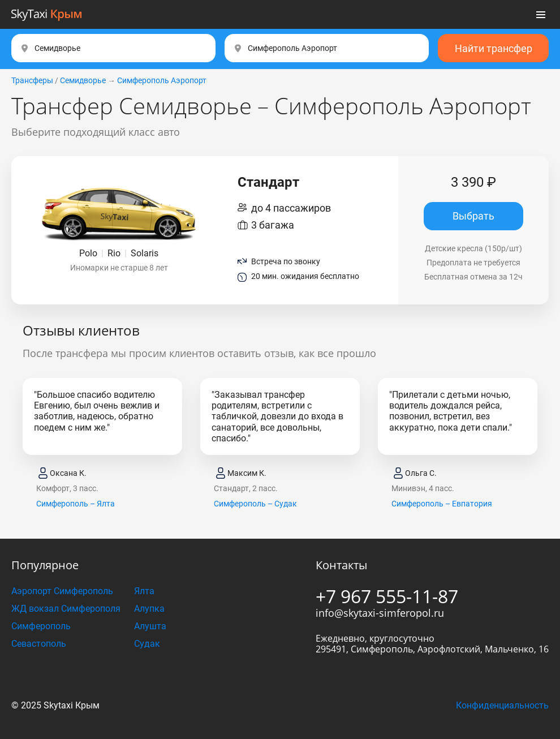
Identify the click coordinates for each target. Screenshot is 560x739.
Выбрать (473, 216)
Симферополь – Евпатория (442, 504)
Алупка (149, 609)
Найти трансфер (494, 48)
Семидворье (83, 80)
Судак (147, 644)
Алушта (150, 626)
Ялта (144, 591)
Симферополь (41, 626)
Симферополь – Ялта (76, 504)
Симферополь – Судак (255, 504)
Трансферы (32, 80)
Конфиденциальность (502, 705)
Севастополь (39, 644)
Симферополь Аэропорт (162, 80)
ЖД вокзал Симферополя (66, 609)
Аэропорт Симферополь (62, 591)
